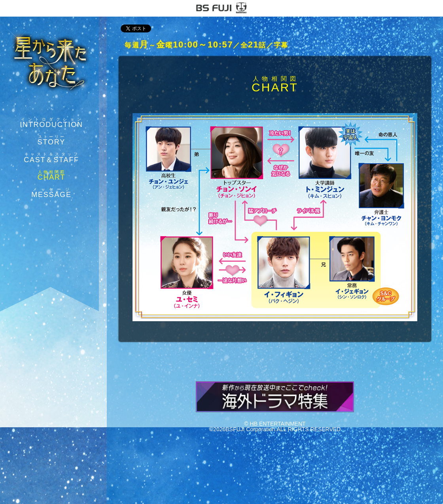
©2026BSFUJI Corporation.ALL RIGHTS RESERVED (275, 429)
